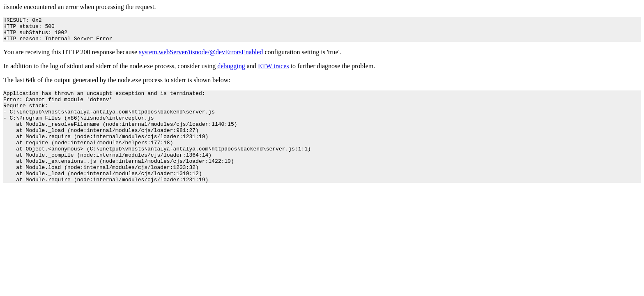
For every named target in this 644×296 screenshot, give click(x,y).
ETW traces (274, 71)
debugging (231, 71)
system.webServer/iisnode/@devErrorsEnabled (201, 57)
